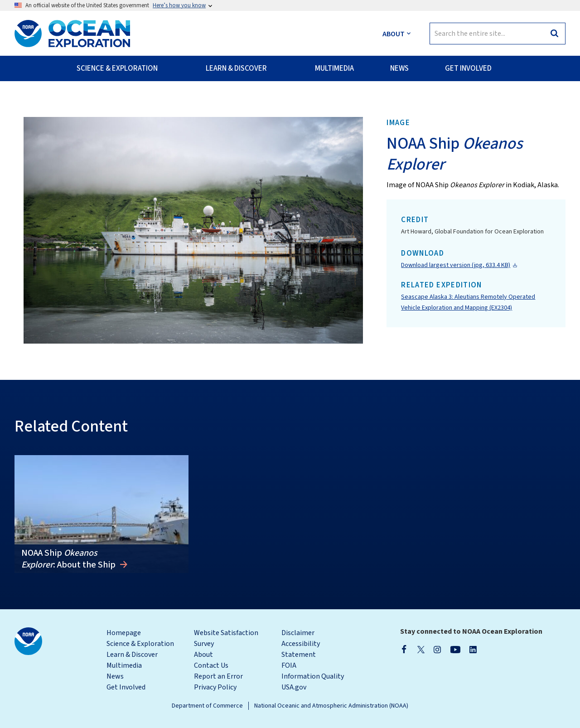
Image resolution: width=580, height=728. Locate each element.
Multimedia (124, 665)
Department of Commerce (207, 706)
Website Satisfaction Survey (226, 638)
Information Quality (313, 676)
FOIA (289, 665)
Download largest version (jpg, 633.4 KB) (456, 265)
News (115, 676)
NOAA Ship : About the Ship (69, 559)
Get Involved (126, 687)
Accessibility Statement (301, 649)
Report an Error (218, 676)
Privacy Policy (215, 687)
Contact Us (211, 665)
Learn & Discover (132, 655)
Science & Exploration (140, 644)
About (203, 655)
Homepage (124, 633)
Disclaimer (298, 633)
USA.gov (294, 687)
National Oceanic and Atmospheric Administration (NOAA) (331, 706)
